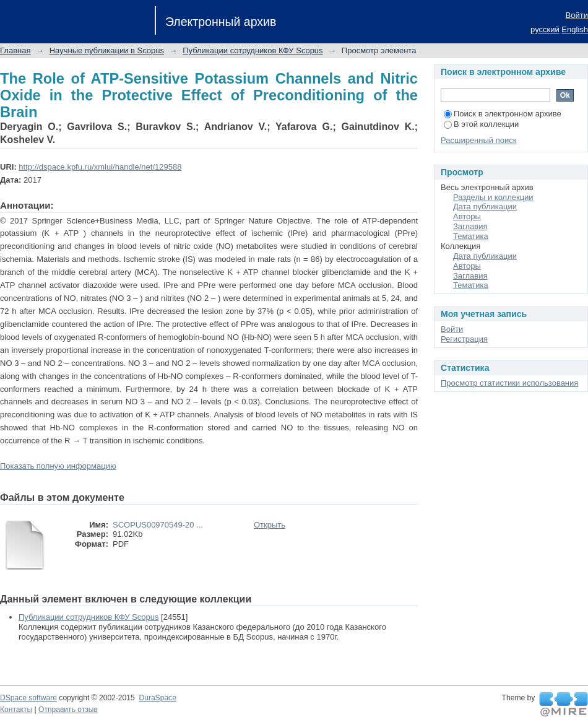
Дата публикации (485, 206)
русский (545, 29)
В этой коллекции (481, 124)
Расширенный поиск (478, 140)
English (575, 29)
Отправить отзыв (68, 710)
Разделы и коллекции (493, 197)
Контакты (16, 710)
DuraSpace (157, 698)
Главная (15, 50)
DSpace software (28, 698)
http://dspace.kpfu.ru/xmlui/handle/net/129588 (100, 167)
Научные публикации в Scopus (107, 50)
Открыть (270, 525)
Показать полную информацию (58, 466)
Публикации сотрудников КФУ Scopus (253, 50)
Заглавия (470, 226)
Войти (577, 15)
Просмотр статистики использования (509, 383)
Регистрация (464, 339)
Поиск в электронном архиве (503, 114)
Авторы (467, 216)
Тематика (471, 236)
